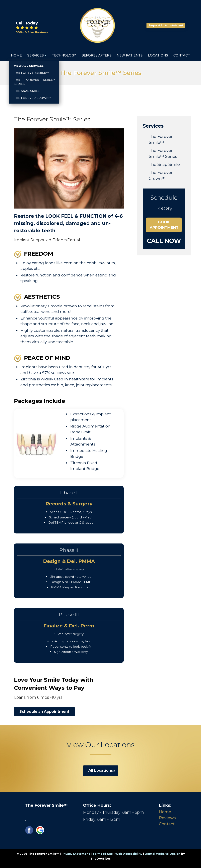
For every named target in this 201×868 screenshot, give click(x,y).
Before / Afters (96, 55)
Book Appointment (164, 225)
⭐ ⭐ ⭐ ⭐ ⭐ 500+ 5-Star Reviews (32, 30)
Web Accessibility (129, 854)
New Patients (130, 55)
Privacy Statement (76, 854)
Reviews (167, 818)
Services (35, 55)
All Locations (101, 770)
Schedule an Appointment (44, 712)
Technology (64, 55)
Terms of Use (103, 854)
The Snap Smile (164, 164)
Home (16, 55)
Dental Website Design (163, 854)
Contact (182, 55)
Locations (158, 55)
